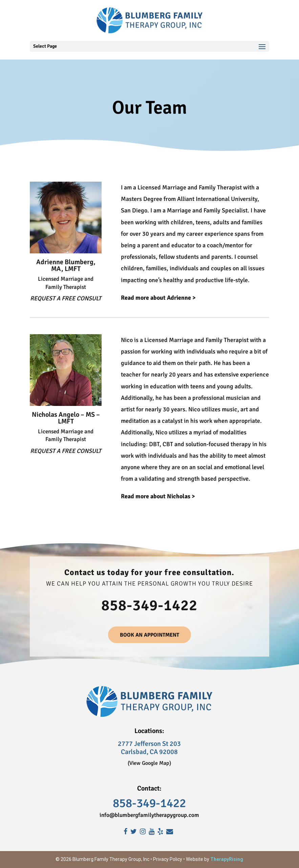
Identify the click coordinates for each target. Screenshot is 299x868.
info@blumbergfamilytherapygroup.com (149, 815)
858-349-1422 (149, 605)
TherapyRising (227, 859)
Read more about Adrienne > (158, 298)
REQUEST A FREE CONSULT (66, 298)
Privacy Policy (168, 859)
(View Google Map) (149, 763)
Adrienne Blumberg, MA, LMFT (66, 265)
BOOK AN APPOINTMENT (149, 635)
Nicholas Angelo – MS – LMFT (66, 418)
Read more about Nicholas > (158, 496)
